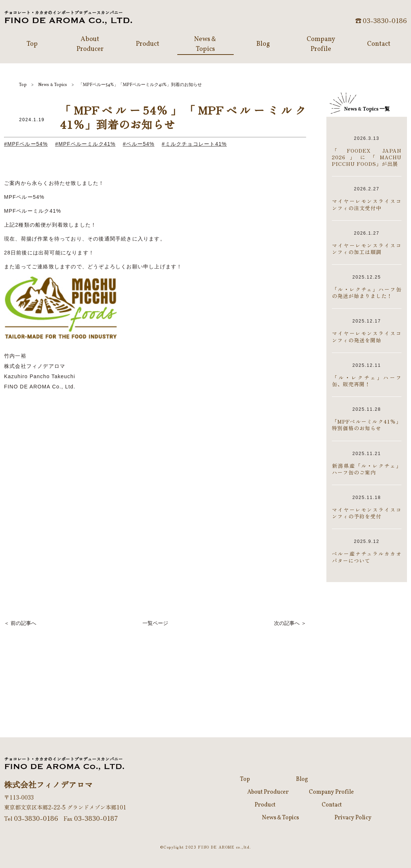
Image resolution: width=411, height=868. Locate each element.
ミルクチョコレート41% (196, 144)
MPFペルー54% (27, 144)
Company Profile (331, 792)
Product (265, 805)
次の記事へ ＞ (290, 623)
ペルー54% (140, 144)
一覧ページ (155, 623)
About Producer (268, 792)
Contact (332, 805)
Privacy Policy (353, 818)
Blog (302, 779)
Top (23, 85)
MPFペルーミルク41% (87, 144)
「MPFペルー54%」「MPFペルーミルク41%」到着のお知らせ (140, 85)
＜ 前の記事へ (20, 623)
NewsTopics (53, 85)
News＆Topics (280, 818)
